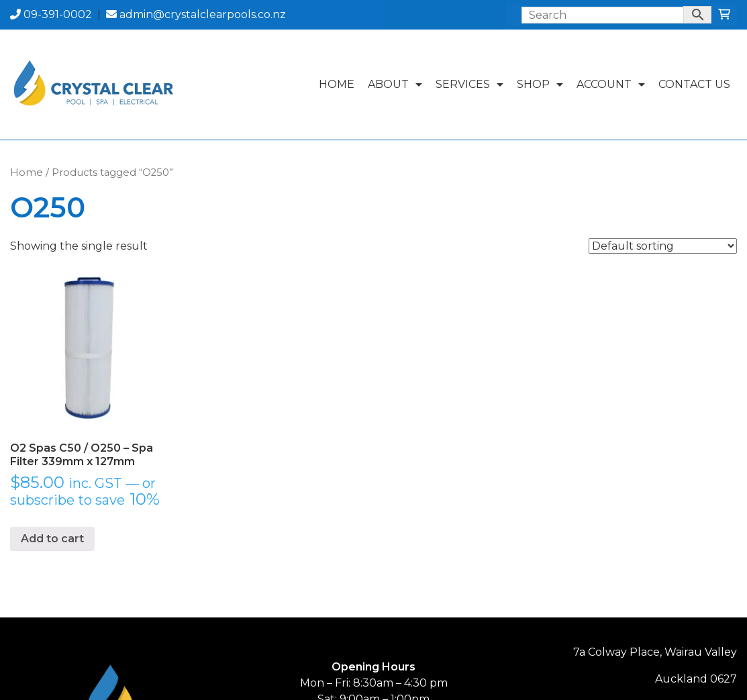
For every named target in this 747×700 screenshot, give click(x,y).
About (398, 84)
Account (614, 84)
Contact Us (694, 84)
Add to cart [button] (52, 539)
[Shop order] (663, 246)
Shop (543, 84)
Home (337, 84)
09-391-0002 (51, 14)
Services (473, 84)
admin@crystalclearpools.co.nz (196, 14)
